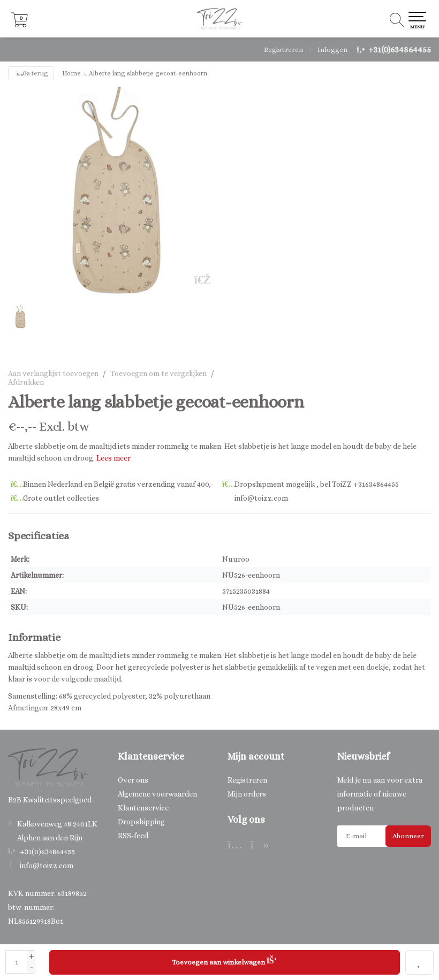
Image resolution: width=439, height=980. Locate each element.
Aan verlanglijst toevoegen (53, 373)
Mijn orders (247, 794)
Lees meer (113, 458)
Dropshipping (141, 822)
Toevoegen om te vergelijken (158, 373)
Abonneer (408, 836)
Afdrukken (26, 382)
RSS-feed (133, 836)
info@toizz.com (47, 866)
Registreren (283, 49)
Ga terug (31, 73)
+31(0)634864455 (400, 49)
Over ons (133, 780)
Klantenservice (143, 808)
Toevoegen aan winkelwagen (225, 961)
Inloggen (332, 49)
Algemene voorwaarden (157, 794)
